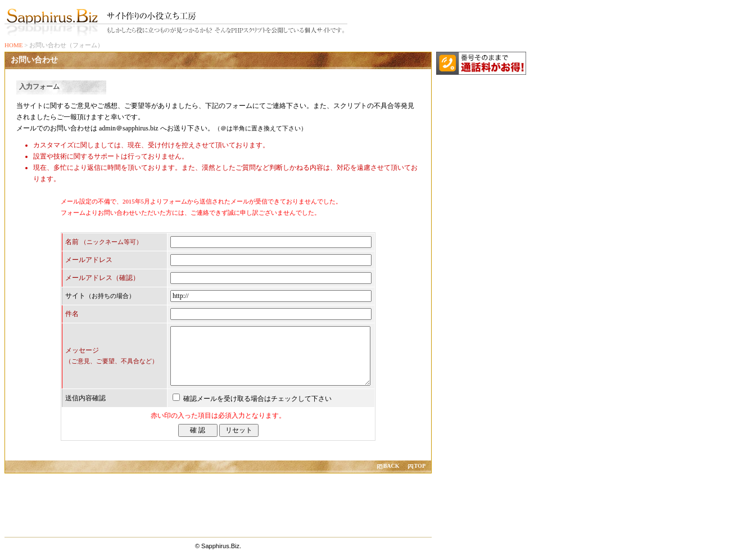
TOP (420, 466)
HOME (13, 45)
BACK (391, 466)
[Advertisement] (218, 503)
